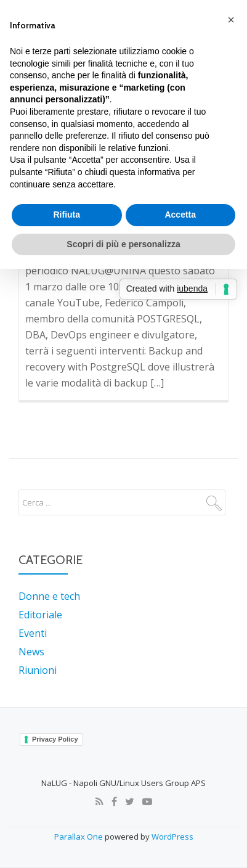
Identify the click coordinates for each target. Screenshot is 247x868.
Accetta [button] (180, 215)
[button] (231, 20)
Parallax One (79, 837)
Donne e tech (49, 596)
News (31, 652)
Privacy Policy (55, 739)
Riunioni (38, 670)
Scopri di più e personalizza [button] (123, 244)
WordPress (172, 837)
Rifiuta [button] (67, 215)
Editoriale (40, 615)
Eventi (33, 633)
